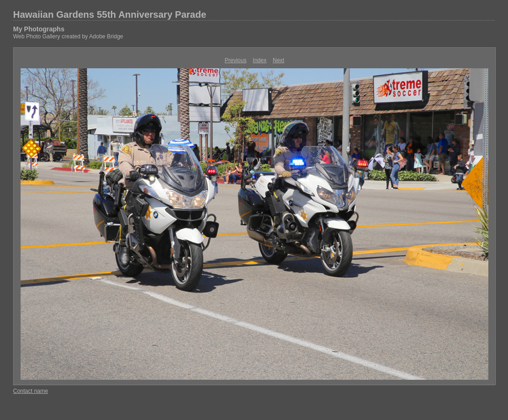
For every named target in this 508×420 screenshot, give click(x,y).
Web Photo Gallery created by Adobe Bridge (68, 36)
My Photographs (39, 29)
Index (259, 60)
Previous (236, 60)
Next (279, 60)
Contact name (31, 391)
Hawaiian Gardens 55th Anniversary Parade (110, 14)
